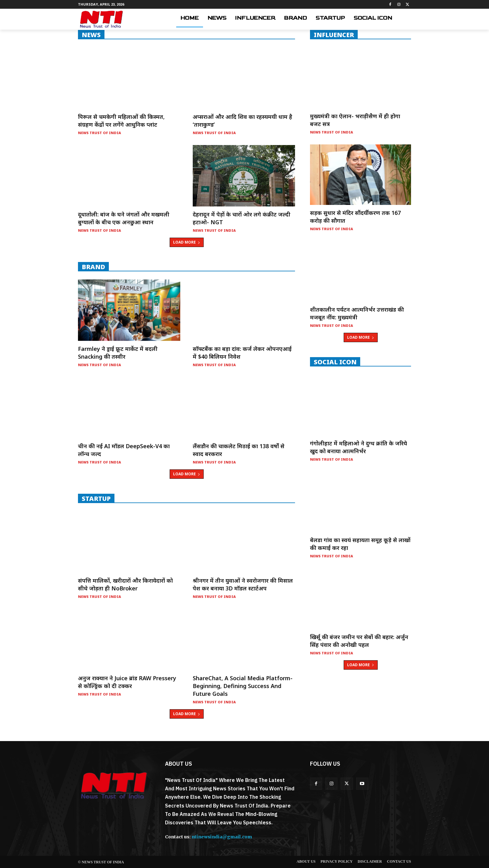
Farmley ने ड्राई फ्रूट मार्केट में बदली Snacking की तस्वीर (118, 353)
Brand (93, 267)
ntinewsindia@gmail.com (222, 837)
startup (96, 498)
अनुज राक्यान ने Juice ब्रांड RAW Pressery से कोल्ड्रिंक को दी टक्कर (127, 682)
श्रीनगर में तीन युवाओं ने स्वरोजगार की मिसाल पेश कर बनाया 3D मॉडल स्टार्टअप (243, 584)
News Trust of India (99, 133)
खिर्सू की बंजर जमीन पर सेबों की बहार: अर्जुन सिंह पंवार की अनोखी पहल (359, 641)
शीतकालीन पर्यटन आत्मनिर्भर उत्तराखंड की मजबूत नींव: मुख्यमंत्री (357, 313)
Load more (187, 242)
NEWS (91, 35)
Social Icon (335, 362)
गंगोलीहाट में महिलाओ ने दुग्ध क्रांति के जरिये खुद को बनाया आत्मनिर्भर (358, 447)
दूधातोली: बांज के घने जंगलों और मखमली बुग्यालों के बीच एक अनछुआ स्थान (124, 218)
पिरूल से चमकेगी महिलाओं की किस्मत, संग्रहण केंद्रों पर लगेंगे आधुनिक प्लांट (121, 121)
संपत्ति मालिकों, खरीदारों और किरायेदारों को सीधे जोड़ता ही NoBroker (125, 584)
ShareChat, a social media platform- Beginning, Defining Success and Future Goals (243, 686)
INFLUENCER (334, 35)
